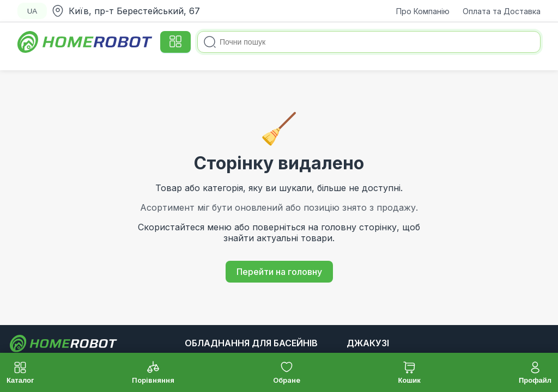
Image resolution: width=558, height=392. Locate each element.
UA (32, 11)
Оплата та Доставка (502, 11)
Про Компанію (423, 11)
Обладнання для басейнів (251, 343)
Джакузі (368, 343)
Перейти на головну (279, 272)
